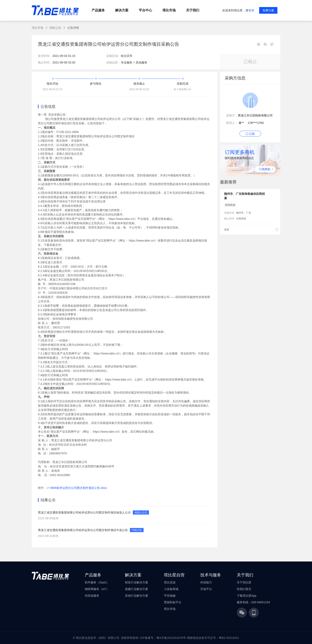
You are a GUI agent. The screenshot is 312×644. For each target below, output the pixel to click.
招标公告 (55, 28)
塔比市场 (37, 28)
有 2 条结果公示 (182, 89)
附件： (42, 488)
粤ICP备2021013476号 (171, 638)
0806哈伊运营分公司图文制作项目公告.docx (79, 488)
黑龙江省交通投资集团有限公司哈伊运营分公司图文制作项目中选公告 (83, 530)
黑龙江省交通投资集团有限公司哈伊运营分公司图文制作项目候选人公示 (84, 512)
